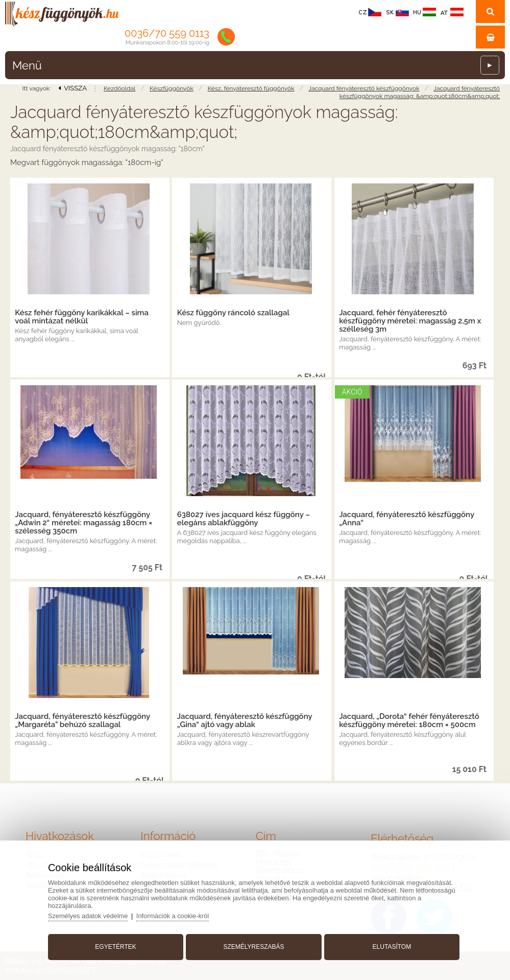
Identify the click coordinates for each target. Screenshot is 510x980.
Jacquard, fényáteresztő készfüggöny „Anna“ (407, 519)
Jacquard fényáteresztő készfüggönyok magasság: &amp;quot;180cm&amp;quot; (420, 92)
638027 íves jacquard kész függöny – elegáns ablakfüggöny (244, 519)
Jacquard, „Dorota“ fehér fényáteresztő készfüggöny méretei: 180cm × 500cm (409, 720)
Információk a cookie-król (177, 915)
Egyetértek (117, 946)
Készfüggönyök (172, 88)
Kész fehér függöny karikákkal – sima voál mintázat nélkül (82, 317)
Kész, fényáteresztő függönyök (251, 88)
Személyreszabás (253, 946)
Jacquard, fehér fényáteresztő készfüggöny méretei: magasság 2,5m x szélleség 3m (410, 321)
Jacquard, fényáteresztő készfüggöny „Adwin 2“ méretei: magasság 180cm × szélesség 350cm (83, 523)
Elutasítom (390, 946)
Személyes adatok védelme (92, 915)
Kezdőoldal (119, 88)
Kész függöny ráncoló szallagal (233, 313)
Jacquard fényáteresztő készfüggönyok (364, 88)
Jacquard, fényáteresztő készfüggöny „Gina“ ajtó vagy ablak (245, 720)
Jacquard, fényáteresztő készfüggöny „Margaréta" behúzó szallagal (82, 720)
